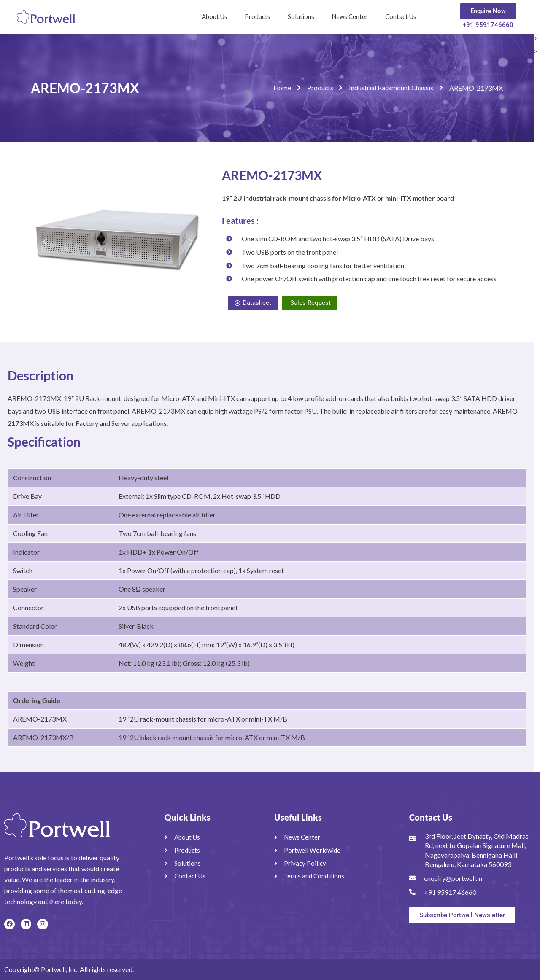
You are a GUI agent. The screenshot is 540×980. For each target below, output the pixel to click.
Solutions (301, 16)
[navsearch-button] (439, 15)
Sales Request (310, 303)
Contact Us (401, 16)
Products (258, 16)
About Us (215, 16)
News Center (350, 16)
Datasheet (253, 303)
